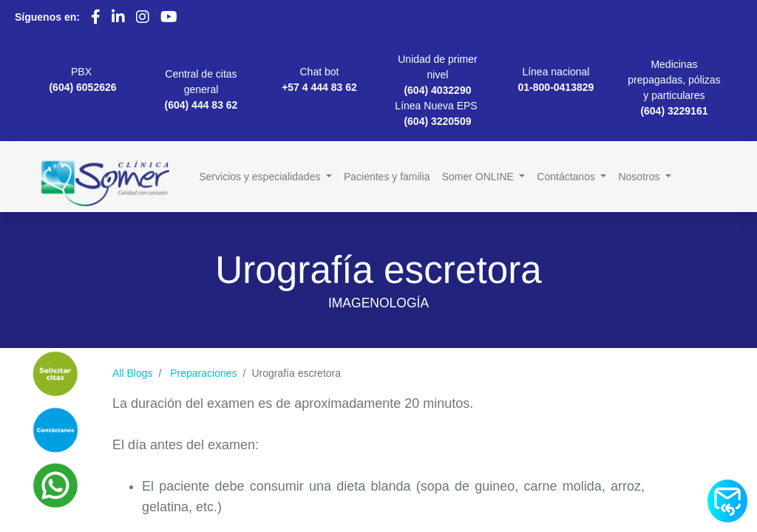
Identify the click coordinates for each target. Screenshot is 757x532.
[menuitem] (387, 177)
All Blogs (132, 373)
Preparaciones (203, 373)
